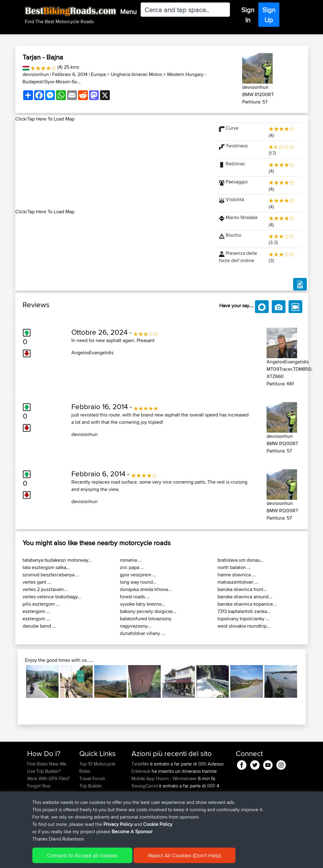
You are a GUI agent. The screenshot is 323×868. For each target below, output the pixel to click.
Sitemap (84, 859)
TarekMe (141, 764)
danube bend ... (39, 626)
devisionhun (36, 74)
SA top (176, 830)
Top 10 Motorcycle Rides (97, 767)
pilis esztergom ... (41, 604)
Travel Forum (92, 778)
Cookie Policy (139, 859)
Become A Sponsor (47, 800)
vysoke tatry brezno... (143, 604)
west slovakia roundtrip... (244, 626)
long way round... (138, 582)
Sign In (248, 15)
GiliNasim (141, 800)
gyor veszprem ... (138, 575)
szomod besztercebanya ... (51, 575)
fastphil (139, 830)
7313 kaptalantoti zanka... (244, 611)
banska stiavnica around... (245, 597)
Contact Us (90, 800)
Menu (128, 12)
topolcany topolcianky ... (243, 619)
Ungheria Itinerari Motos (136, 74)
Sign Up (269, 15)
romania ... (131, 560)
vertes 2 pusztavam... (45, 589)
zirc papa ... (132, 567)
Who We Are (92, 793)
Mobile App (143, 778)
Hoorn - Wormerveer (176, 778)
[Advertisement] (113, 165)
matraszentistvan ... (238, 582)
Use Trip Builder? (44, 771)
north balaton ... (234, 567)
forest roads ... (135, 597)
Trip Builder (91, 786)
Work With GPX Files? (48, 778)
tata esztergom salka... (46, 567)
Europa (98, 74)
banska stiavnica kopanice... (247, 604)
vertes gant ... (37, 582)
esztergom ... (36, 611)
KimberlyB (142, 815)
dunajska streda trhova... (146, 589)
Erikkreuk (142, 771)
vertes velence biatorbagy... (52, 597)
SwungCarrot (145, 786)
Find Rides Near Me (47, 764)
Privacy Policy (109, 859)
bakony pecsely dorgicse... (148, 611)
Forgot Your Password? (39, 789)
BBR (202, 764)
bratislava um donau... (241, 560)
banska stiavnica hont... (242, 589)
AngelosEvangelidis (92, 353)
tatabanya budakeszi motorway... (57, 560)
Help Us (87, 808)
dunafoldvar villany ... (142, 633)
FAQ (31, 808)
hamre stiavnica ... (237, 575)
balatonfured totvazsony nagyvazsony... (146, 622)
